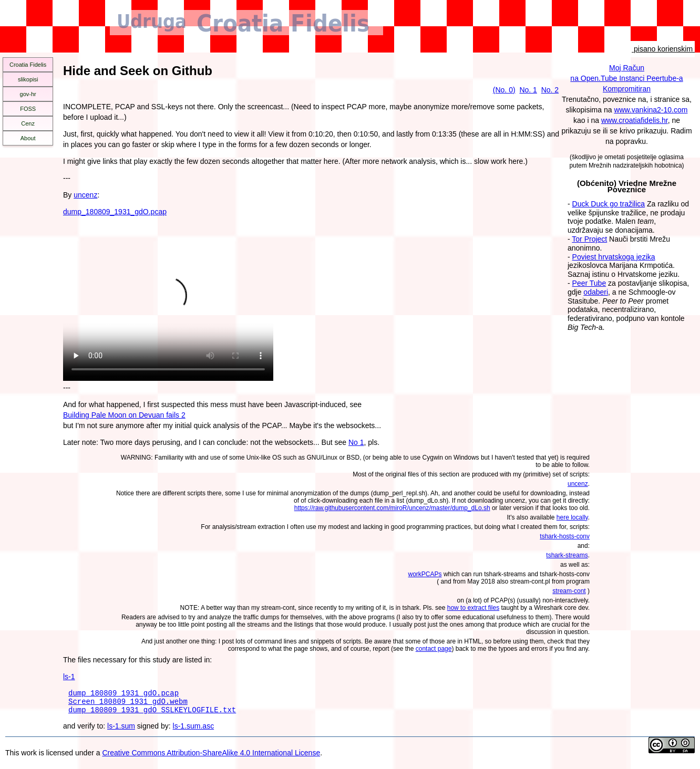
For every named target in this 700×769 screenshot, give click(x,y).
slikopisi (28, 79)
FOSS (28, 109)
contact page (434, 649)
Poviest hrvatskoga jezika (614, 257)
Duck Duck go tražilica (609, 204)
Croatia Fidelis (28, 65)
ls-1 (69, 677)
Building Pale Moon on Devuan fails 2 (124, 415)
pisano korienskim (663, 49)
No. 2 (550, 90)
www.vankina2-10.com (651, 110)
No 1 (356, 442)
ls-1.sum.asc (194, 731)
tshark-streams (567, 555)
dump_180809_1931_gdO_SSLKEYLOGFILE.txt (152, 714)
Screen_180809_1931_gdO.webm (128, 704)
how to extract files (473, 608)
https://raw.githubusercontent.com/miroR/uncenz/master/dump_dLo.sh (392, 508)
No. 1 (528, 90)
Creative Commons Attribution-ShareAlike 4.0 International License (211, 757)
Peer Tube (589, 283)
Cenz (28, 123)
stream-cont (569, 591)
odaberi (596, 292)
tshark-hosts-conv (565, 536)
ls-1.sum (121, 731)
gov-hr (28, 94)
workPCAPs (425, 574)
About (28, 138)
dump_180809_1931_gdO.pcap (115, 212)
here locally (572, 517)
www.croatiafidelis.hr (635, 120)
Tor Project (589, 239)
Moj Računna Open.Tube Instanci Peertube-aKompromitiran (626, 78)
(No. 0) (504, 90)
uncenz (85, 195)
